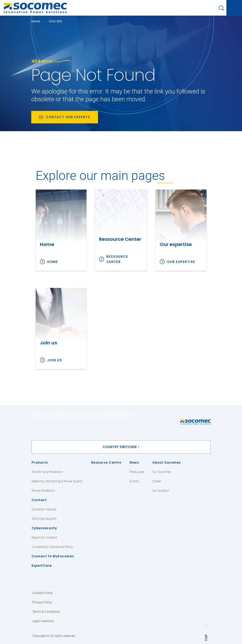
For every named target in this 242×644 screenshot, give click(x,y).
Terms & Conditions (46, 612)
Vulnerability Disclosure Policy (52, 547)
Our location (161, 491)
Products (40, 462)
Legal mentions (43, 621)
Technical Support (44, 519)
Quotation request (44, 509)
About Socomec (167, 462)
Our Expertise (162, 472)
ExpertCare (42, 566)
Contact (39, 500)
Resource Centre (106, 462)
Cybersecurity (44, 528)
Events (134, 481)
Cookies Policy (43, 593)
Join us (55, 360)
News (134, 462)
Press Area (137, 472)
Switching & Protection (47, 472)
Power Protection (43, 491)
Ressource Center (117, 259)
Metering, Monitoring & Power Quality (57, 481)
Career (157, 481)
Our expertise (181, 262)
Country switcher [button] (120, 447)
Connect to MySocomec (53, 556)
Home (36, 21)
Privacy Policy (42, 602)
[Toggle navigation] (234, 8)
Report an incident (44, 538)
